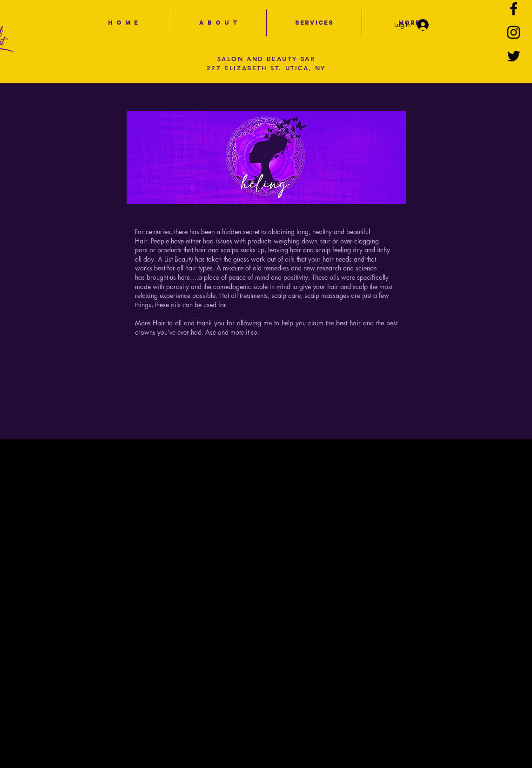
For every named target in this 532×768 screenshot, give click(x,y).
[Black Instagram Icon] (514, 32)
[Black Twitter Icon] (514, 56)
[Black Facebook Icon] (514, 9)
